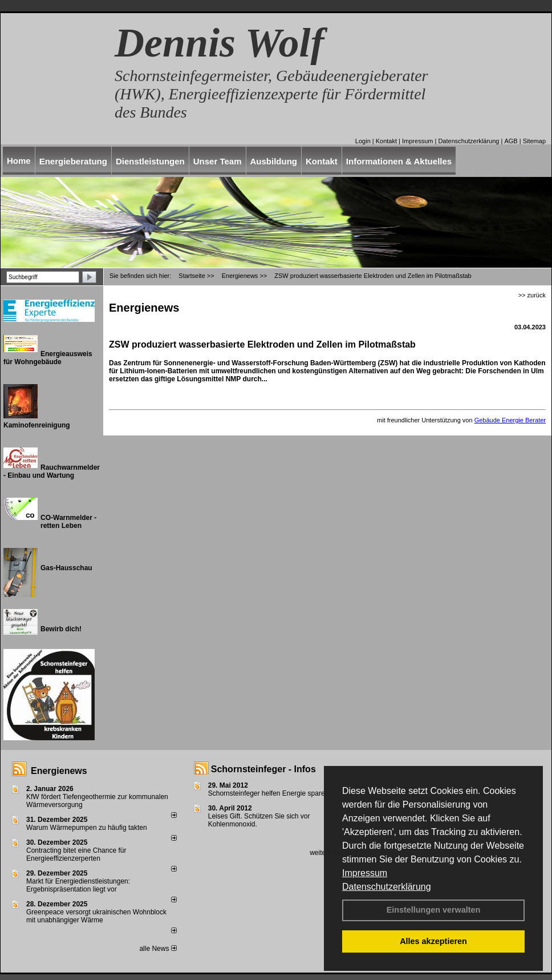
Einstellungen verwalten (434, 910)
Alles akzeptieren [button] (433, 941)
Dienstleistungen (150, 161)
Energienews (59, 771)
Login (363, 141)
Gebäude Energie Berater (510, 420)
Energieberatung (73, 161)
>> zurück (532, 295)
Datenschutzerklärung (387, 887)
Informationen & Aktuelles (399, 161)
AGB (511, 141)
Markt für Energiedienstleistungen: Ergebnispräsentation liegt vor (78, 885)
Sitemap (534, 141)
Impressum (365, 873)
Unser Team (218, 161)
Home (19, 161)
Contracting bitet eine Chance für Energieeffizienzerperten (76, 854)
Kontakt (386, 141)
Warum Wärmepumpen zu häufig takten (87, 828)
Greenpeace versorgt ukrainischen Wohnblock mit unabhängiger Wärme (96, 916)
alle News (158, 949)
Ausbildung (274, 161)
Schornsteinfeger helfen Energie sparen (268, 793)
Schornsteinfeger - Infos (263, 769)
